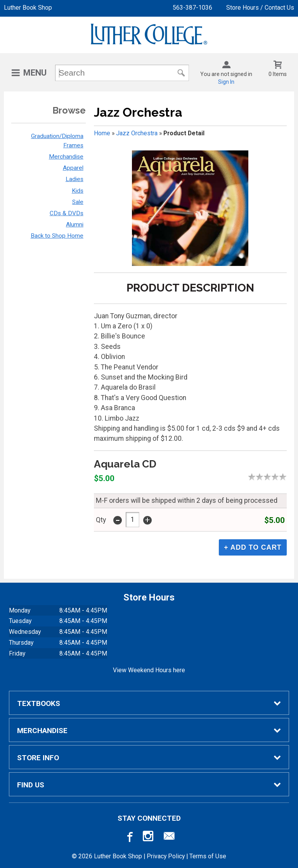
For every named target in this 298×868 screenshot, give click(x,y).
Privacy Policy (166, 856)
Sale (78, 202)
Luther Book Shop (28, 8)
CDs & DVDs (67, 213)
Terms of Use (208, 856)
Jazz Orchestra (137, 133)
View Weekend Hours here (149, 670)
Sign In (226, 82)
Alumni (75, 224)
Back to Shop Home (57, 236)
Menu (35, 73)
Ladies (74, 179)
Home (102, 133)
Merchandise (66, 157)
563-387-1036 (192, 8)
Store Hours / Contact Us (260, 8)
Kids (78, 191)
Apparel (73, 168)
